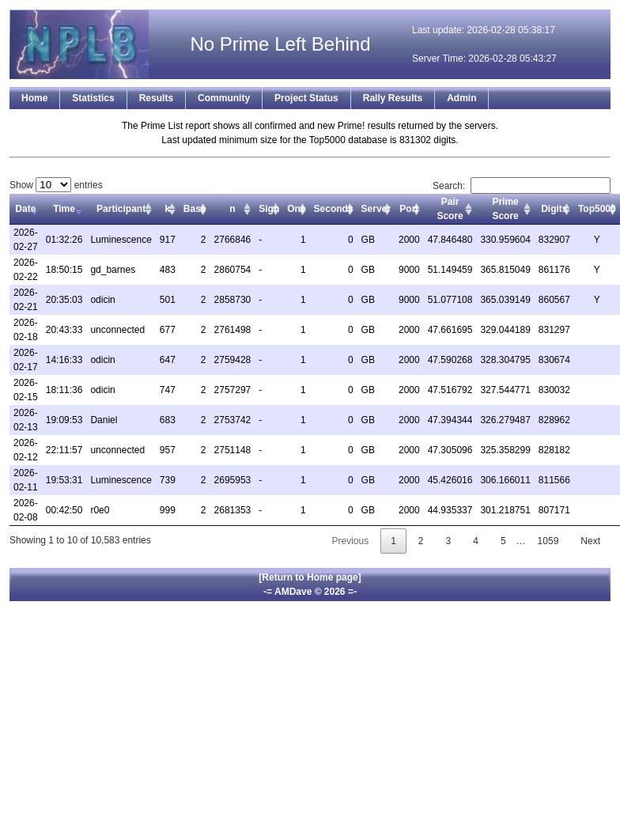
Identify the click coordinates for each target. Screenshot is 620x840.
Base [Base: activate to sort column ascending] (195, 209)
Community (224, 98)
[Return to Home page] (310, 577)
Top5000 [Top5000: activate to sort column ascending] (597, 209)
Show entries (56, 185)
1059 (548, 541)
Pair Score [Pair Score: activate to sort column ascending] (450, 209)
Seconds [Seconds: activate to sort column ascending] (334, 209)
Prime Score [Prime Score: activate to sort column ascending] (505, 209)
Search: (522, 186)
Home (34, 98)
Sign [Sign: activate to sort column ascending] (269, 209)
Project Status (306, 98)
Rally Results (393, 98)
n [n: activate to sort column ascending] (232, 209)
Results (156, 98)
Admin (461, 98)
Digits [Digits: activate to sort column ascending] (554, 209)
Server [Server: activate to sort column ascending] (376, 209)
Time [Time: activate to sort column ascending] (64, 209)
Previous (350, 541)
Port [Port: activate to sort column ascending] (409, 209)
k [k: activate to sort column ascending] (167, 209)
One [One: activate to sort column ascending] (296, 209)
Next (590, 541)
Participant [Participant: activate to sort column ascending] (121, 209)
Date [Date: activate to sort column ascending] (25, 209)
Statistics (93, 98)
